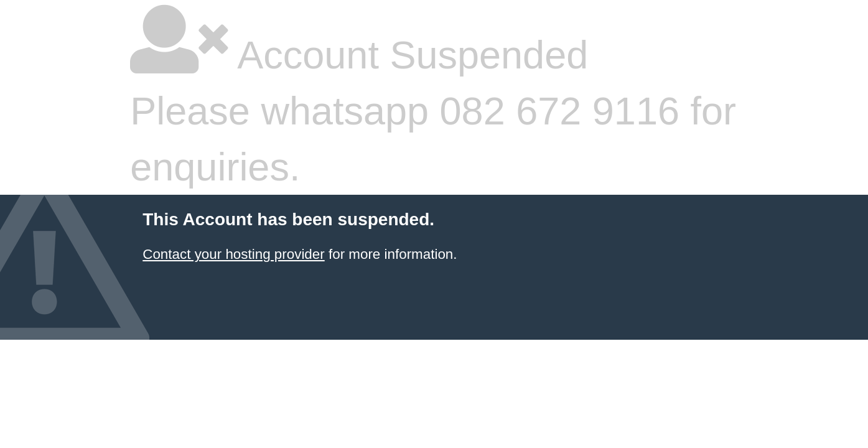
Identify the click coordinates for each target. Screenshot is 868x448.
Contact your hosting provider (233, 254)
